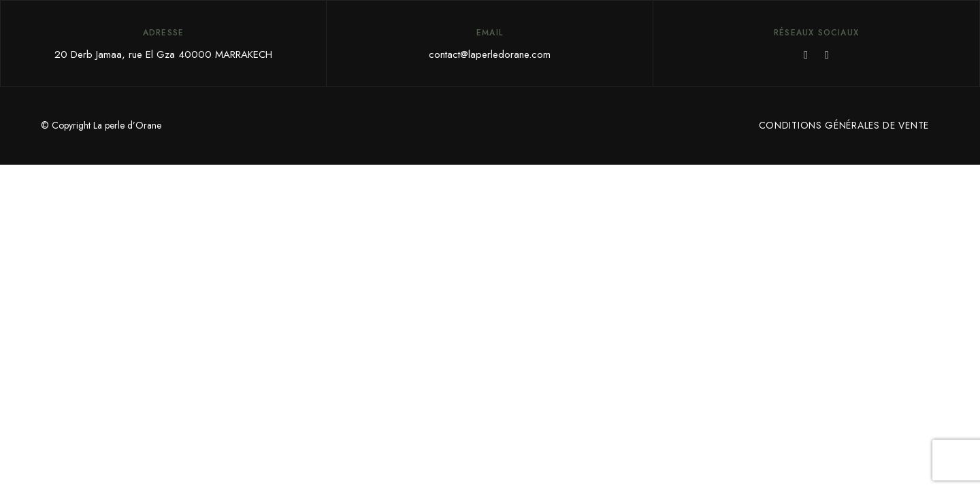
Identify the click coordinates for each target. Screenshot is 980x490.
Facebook (806, 55)
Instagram (827, 55)
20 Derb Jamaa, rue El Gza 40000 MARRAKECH (163, 54)
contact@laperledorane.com (490, 54)
